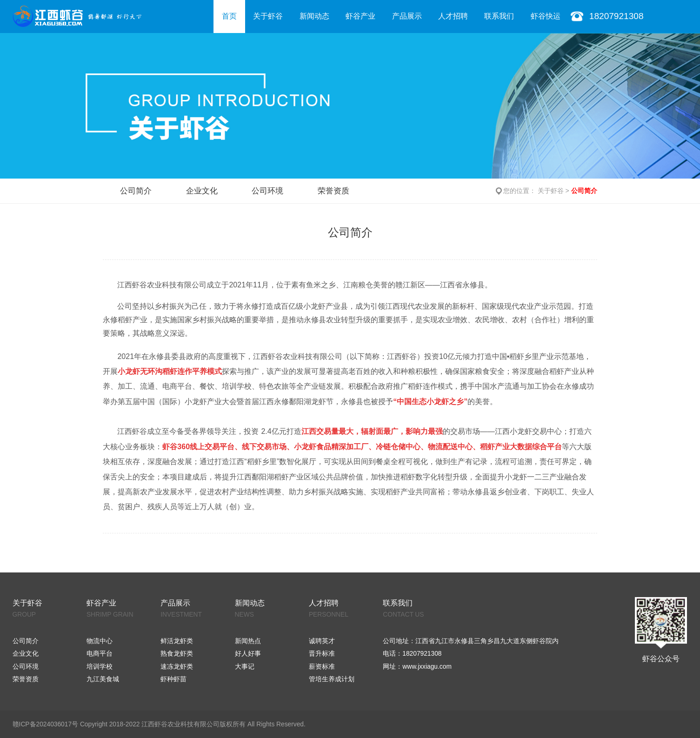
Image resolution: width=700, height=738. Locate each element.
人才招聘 (453, 16)
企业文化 (202, 191)
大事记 (245, 667)
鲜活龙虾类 (177, 641)
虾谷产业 (360, 16)
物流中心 (100, 641)
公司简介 (136, 191)
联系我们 (499, 16)
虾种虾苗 (173, 679)
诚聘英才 (322, 641)
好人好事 (248, 654)
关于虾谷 (268, 16)
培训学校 (100, 667)
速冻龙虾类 (177, 667)
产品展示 (407, 16)
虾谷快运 (546, 16)
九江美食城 (103, 679)
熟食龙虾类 (177, 654)
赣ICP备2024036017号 (46, 724)
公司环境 (267, 191)
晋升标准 (322, 654)
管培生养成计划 (332, 679)
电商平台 (100, 654)
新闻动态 (314, 16)
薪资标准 (322, 667)
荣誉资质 (333, 191)
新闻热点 (248, 641)
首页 (229, 16)
